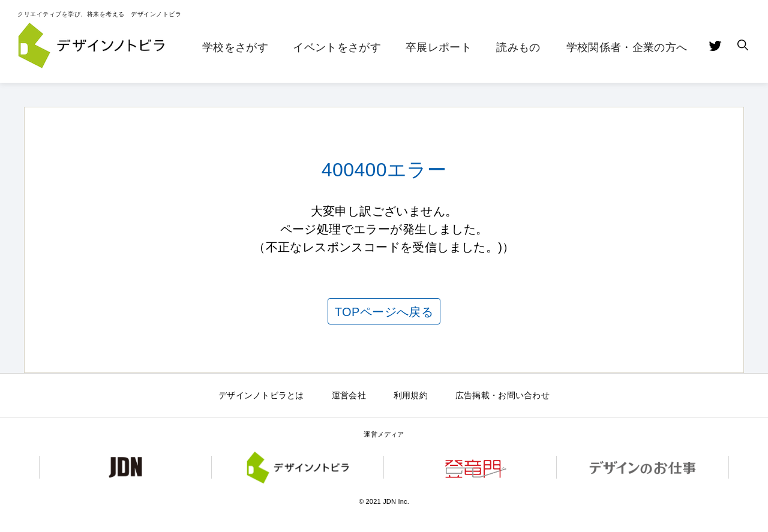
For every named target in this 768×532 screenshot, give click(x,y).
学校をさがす (235, 47)
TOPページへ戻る (384, 312)
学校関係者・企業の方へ (627, 47)
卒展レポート (439, 47)
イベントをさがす (337, 47)
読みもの (518, 47)
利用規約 (411, 395)
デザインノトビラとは (261, 395)
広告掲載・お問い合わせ (502, 395)
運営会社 (349, 395)
